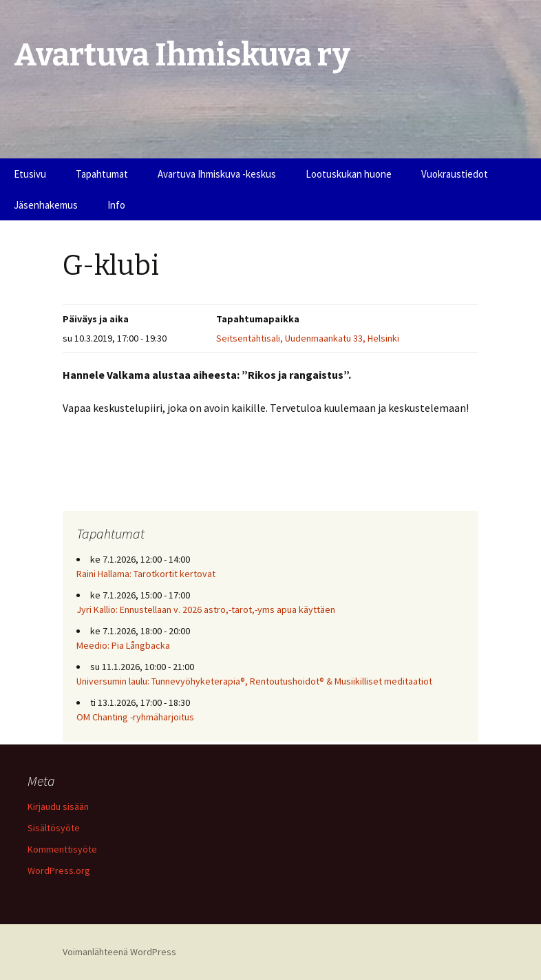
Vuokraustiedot (455, 174)
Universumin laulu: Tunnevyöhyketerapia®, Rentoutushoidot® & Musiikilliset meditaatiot (254, 681)
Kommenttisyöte (62, 849)
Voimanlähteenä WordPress (119, 952)
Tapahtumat (102, 174)
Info (116, 205)
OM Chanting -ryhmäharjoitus (135, 717)
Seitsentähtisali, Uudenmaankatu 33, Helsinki (308, 338)
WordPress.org (59, 870)
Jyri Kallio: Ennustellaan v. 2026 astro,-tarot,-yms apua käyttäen (206, 609)
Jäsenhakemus (46, 205)
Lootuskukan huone (349, 174)
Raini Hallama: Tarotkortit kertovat (146, 574)
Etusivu (30, 174)
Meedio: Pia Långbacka (123, 645)
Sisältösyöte (54, 828)
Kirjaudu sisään (58, 806)
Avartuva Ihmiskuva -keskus (217, 174)
